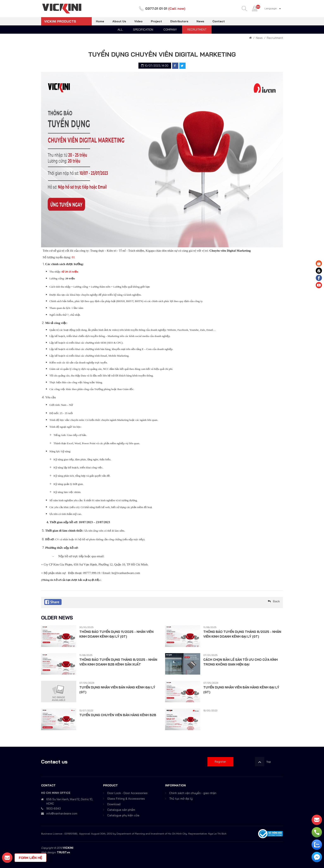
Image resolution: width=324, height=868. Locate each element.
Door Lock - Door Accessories (127, 793)
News (200, 21)
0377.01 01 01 (156, 8)
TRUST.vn (63, 852)
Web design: (49, 852)
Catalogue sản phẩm (121, 810)
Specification (143, 30)
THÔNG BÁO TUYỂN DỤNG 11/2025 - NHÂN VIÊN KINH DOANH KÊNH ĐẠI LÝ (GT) (116, 634)
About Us (119, 21)
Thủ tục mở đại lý (181, 799)
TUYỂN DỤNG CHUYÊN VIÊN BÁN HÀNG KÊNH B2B (118, 715)
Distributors (179, 21)
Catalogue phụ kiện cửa (123, 815)
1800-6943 (54, 808)
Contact (219, 21)
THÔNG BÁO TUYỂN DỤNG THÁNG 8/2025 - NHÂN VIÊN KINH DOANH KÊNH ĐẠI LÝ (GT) (242, 634)
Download (114, 804)
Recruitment (197, 30)
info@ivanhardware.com (62, 813)
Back (276, 601)
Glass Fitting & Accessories (126, 799)
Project (156, 21)
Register (220, 762)
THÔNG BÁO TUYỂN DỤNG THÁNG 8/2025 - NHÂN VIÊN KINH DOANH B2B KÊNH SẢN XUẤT (118, 662)
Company (170, 30)
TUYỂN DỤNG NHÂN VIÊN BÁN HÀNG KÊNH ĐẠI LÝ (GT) (117, 690)
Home (100, 21)
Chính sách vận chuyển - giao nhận (193, 793)
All (120, 30)
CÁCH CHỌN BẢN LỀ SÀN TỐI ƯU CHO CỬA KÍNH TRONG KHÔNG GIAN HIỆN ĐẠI (241, 662)
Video (138, 21)
